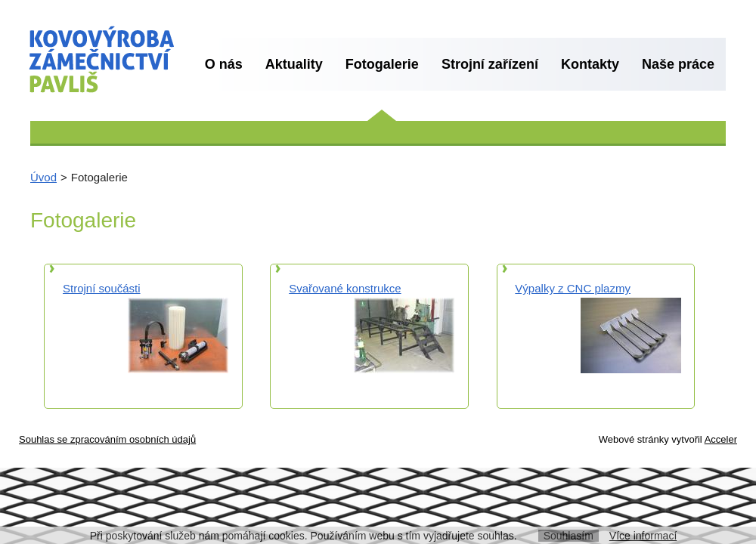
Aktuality (294, 64)
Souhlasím (569, 536)
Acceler (721, 439)
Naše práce (678, 64)
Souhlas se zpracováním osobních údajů (107, 439)
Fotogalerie (382, 64)
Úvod (43, 177)
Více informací (643, 536)
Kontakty (590, 64)
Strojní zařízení (490, 64)
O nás (224, 64)
